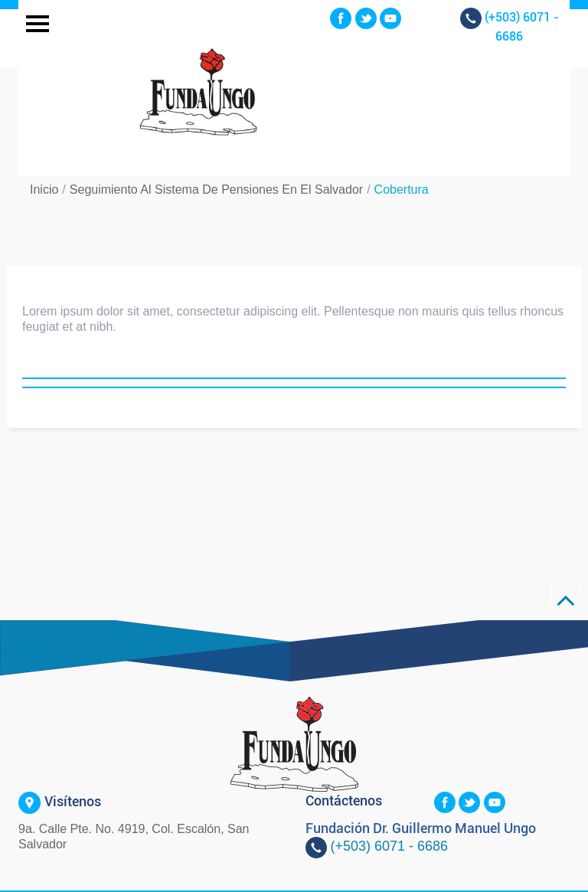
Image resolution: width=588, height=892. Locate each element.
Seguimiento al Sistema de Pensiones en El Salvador (216, 190)
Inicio (44, 190)
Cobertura (402, 190)
